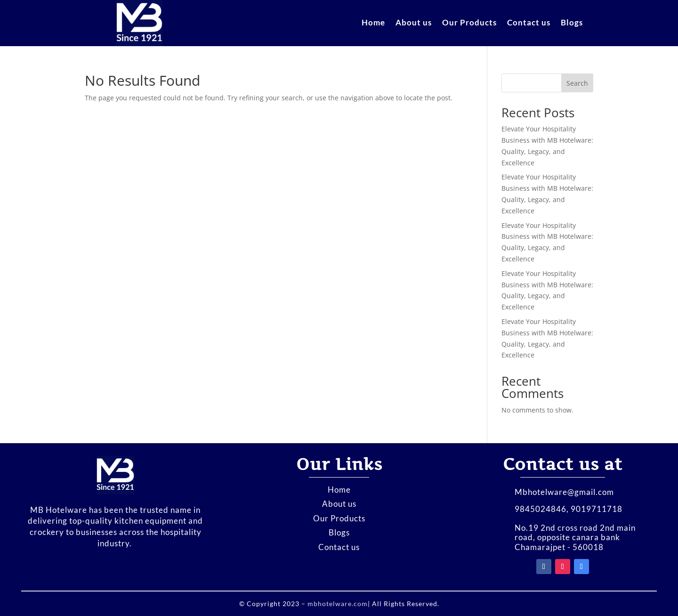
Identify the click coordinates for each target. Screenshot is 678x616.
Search (577, 83)
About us (414, 23)
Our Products (469, 23)
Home (373, 23)
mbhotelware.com (337, 604)
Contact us (529, 23)
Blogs (572, 23)
